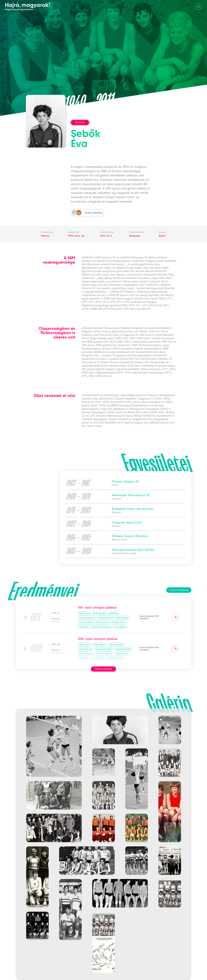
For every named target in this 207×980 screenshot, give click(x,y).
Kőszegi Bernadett (103, 649)
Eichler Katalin (86, 622)
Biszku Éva (114, 613)
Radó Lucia (84, 613)
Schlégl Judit (118, 622)
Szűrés (179, 590)
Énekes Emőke (122, 654)
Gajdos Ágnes (122, 618)
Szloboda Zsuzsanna (101, 627)
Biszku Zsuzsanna (87, 618)
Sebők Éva (84, 627)
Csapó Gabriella (105, 618)
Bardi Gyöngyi (99, 613)
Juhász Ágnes (99, 645)
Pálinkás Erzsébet (115, 658)
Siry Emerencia (102, 622)
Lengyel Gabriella (123, 649)
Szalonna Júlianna (104, 654)
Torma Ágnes (120, 627)
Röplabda (80, 122)
